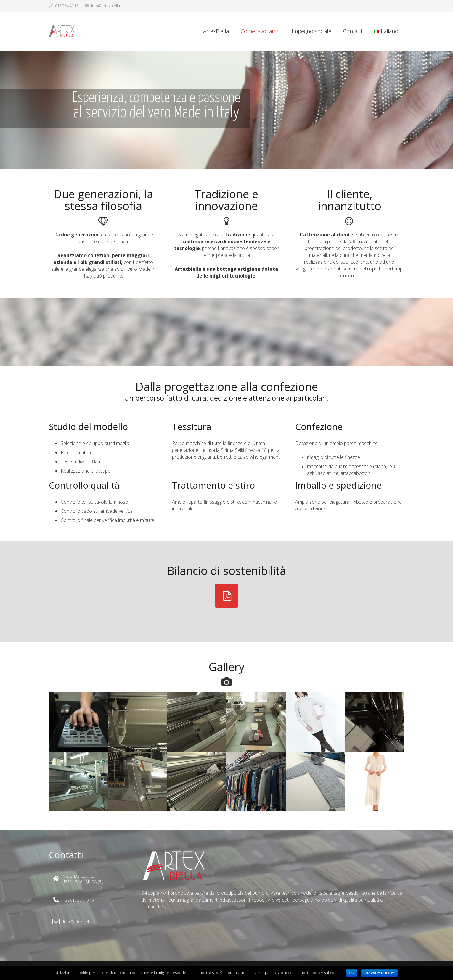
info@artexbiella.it (107, 6)
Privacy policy (379, 973)
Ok (351, 973)
